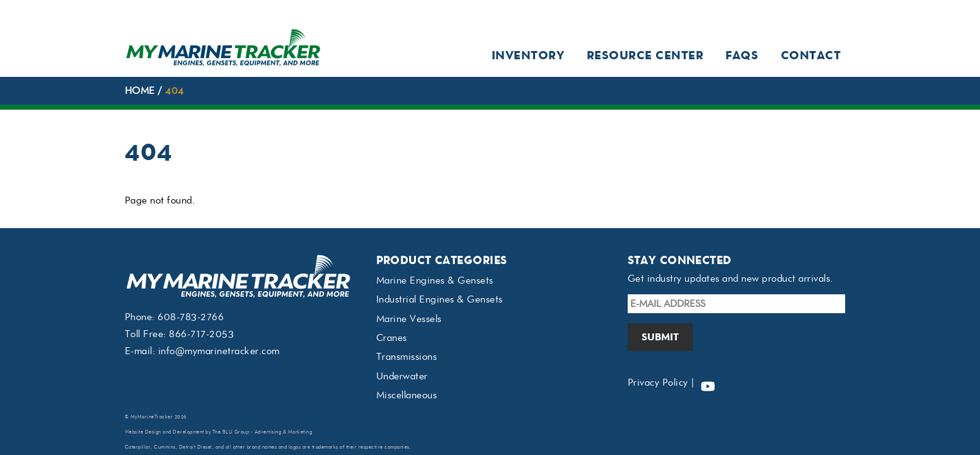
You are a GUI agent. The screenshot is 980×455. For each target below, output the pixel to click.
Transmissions (407, 357)
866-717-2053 (201, 334)
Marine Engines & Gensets (435, 280)
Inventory (528, 55)
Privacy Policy (658, 383)
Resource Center (645, 55)
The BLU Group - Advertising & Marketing (262, 432)
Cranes (392, 338)
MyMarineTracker (152, 417)
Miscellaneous (407, 395)
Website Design (143, 432)
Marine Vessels (409, 319)
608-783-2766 (191, 317)
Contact (811, 55)
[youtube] (708, 383)
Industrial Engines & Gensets (440, 299)
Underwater (402, 376)
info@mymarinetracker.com (219, 351)
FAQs (742, 55)
